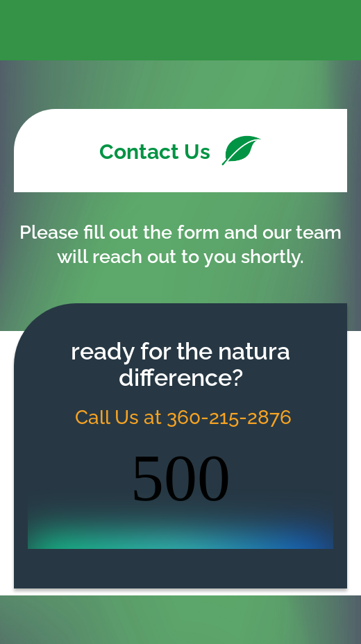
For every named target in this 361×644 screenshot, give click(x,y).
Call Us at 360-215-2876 (181, 417)
